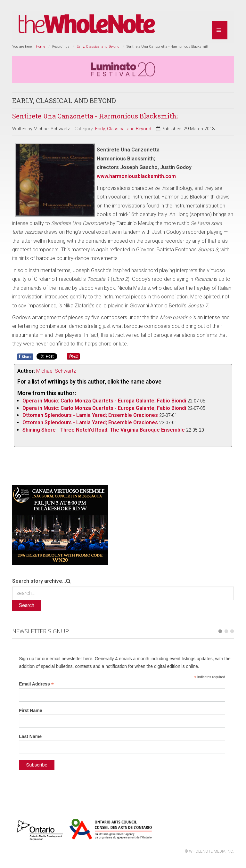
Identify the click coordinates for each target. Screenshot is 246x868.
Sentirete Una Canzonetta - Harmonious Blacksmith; (95, 116)
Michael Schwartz (56, 371)
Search (27, 605)
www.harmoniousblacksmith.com (136, 176)
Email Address (36, 684)
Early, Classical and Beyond (98, 47)
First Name (30, 710)
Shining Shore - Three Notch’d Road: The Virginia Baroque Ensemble (104, 430)
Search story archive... (39, 581)
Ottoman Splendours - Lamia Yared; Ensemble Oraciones (90, 415)
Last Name (30, 736)
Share (25, 356)
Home (41, 47)
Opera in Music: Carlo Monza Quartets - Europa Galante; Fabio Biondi (104, 401)
